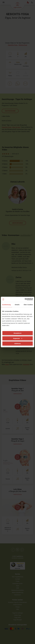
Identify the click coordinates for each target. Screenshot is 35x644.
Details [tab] (17, 305)
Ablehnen (17, 344)
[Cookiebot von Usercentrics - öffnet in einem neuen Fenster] (25, 299)
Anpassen (18, 338)
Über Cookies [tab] (28, 305)
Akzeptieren (17, 333)
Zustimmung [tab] (6, 305)
